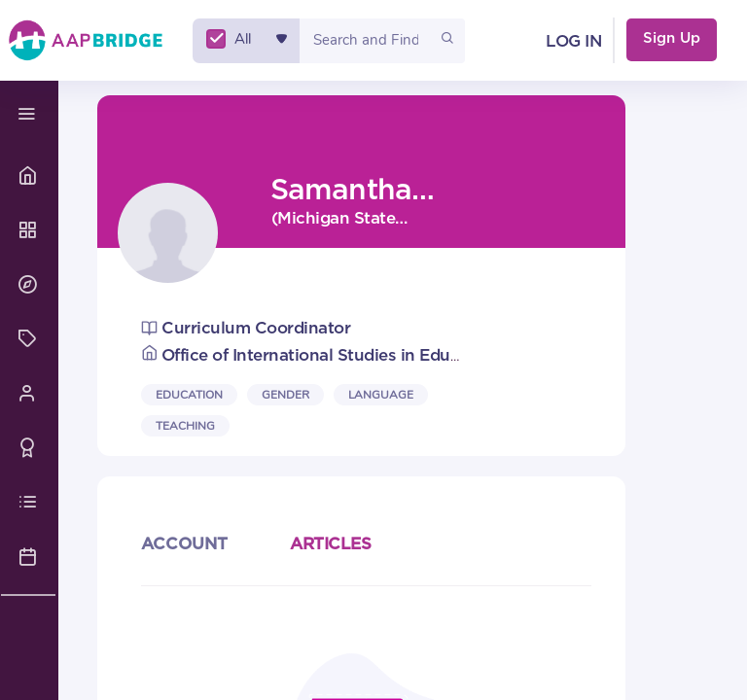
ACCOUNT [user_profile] (184, 544)
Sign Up (672, 38)
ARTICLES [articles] (330, 544)
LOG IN (573, 41)
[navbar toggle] (29, 114)
